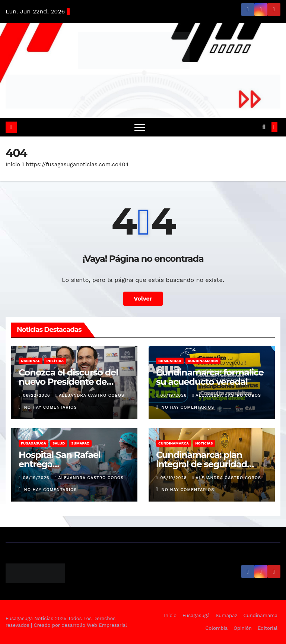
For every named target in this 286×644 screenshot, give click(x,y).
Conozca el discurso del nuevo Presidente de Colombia (68, 382)
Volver (143, 299)
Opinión (243, 628)
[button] (264, 127)
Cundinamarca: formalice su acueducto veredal (210, 377)
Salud (59, 443)
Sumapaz (80, 443)
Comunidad (170, 361)
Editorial (268, 628)
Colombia (217, 628)
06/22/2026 (37, 395)
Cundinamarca (203, 361)
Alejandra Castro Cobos (90, 395)
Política (55, 361)
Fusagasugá (34, 443)
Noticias (204, 443)
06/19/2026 (175, 395)
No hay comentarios (51, 407)
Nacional (31, 361)
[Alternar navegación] (140, 127)
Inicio (13, 164)
